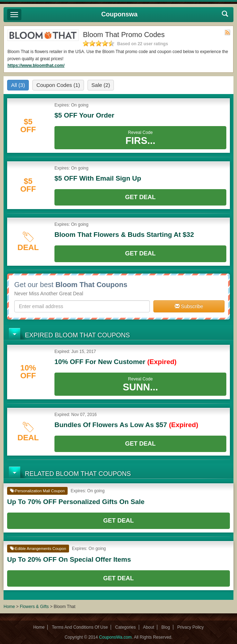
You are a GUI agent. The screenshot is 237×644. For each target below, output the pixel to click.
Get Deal (141, 197)
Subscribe (189, 306)
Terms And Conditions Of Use (80, 627)
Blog (166, 627)
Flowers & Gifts (35, 607)
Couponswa (120, 14)
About (149, 627)
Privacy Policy (191, 627)
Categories (125, 627)
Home (9, 607)
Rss (227, 32)
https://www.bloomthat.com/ (36, 66)
